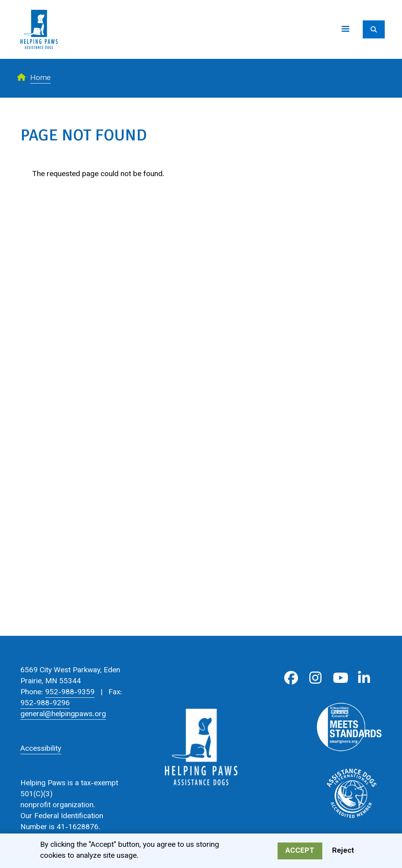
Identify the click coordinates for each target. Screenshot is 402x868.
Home (40, 78)
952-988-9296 (45, 703)
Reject (343, 852)
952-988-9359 (70, 692)
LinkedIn (364, 678)
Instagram (315, 678)
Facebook (291, 678)
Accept (300, 852)
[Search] (374, 29)
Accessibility (41, 749)
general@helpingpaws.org (63, 714)
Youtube (340, 678)
